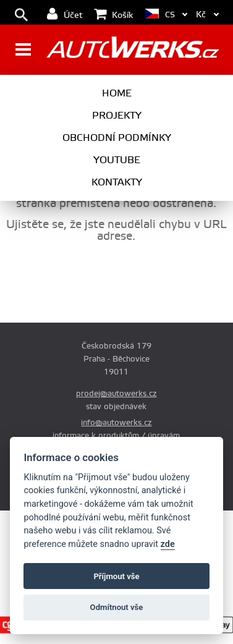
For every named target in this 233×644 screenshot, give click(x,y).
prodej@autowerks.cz (116, 394)
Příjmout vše (116, 576)
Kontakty (117, 182)
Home (117, 93)
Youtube (117, 160)
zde (168, 544)
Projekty (117, 116)
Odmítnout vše (117, 607)
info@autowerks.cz (116, 423)
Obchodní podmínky (117, 138)
